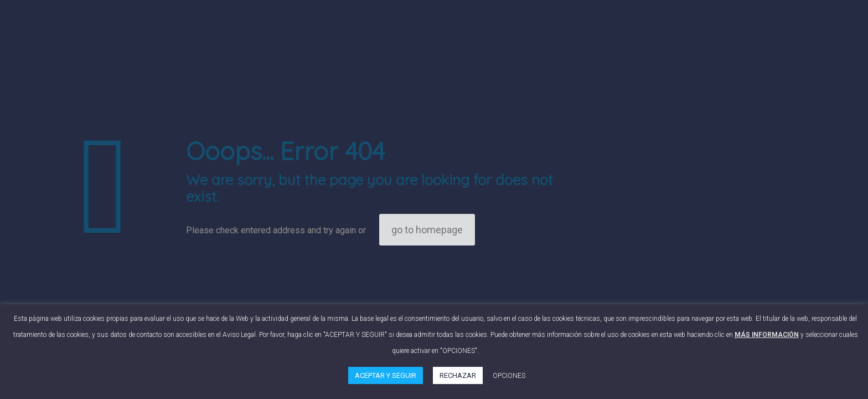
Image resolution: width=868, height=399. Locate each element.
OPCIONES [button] (509, 376)
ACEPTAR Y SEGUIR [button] (386, 375)
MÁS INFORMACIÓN (767, 335)
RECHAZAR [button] (458, 375)
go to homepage (427, 230)
